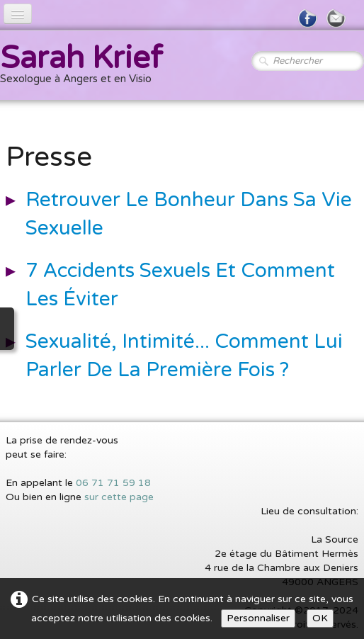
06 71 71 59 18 (113, 483)
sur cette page (119, 497)
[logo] (87, 67)
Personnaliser (258, 618)
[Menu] (18, 14)
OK (320, 618)
